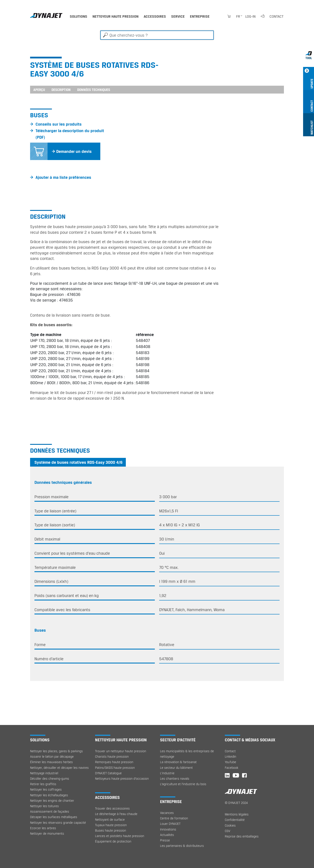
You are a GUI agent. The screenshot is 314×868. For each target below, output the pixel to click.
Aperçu (39, 90)
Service (178, 16)
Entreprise (200, 16)
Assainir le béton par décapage (52, 756)
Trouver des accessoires (112, 808)
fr (238, 16)
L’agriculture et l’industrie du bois (183, 784)
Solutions (78, 16)
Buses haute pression (111, 830)
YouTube (230, 762)
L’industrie (167, 773)
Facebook (232, 768)
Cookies (230, 825)
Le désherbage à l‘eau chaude (116, 814)
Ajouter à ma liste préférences (63, 177)
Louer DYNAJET (170, 824)
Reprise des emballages (242, 836)
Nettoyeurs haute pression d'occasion (122, 778)
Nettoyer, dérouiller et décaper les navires (59, 768)
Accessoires (155, 16)
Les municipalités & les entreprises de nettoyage (187, 754)
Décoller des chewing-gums (50, 778)
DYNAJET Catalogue (108, 773)
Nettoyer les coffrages (46, 789)
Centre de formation (174, 818)
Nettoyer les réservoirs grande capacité (58, 823)
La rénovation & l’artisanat (178, 762)
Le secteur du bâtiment (176, 768)
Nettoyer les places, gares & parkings (56, 751)
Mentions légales (237, 814)
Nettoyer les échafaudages (49, 795)
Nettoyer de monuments (47, 833)
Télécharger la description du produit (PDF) (70, 134)
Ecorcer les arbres (43, 828)
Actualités (167, 835)
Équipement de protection (113, 841)
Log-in (250, 16)
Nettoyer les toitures (44, 806)
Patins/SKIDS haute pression (115, 768)
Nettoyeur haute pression (115, 16)
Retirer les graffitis (43, 784)
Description (61, 90)
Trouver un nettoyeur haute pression (121, 751)
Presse (165, 840)
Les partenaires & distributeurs (182, 846)
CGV (228, 831)
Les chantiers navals (175, 778)
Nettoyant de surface (110, 819)
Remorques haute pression (114, 762)
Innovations (168, 829)
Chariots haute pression (112, 756)
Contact (276, 16)
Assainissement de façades (50, 811)
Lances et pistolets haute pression (120, 836)
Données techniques (94, 90)
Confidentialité (235, 820)
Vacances (167, 813)
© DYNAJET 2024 (236, 803)
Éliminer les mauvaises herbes (51, 762)
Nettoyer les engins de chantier (52, 801)
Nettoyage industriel (44, 773)
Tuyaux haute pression (111, 825)
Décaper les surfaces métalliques (54, 817)
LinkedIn (230, 756)
